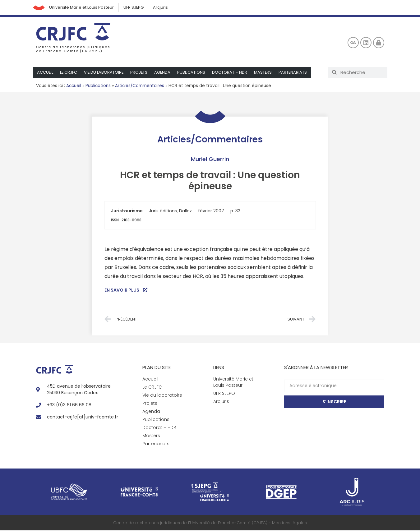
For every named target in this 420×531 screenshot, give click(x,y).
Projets (140, 73)
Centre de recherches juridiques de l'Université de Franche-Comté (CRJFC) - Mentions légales (210, 523)
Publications (193, 73)
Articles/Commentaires (140, 86)
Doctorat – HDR (231, 73)
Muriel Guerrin (210, 159)
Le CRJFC (69, 73)
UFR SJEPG (135, 8)
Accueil (45, 73)
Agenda (164, 73)
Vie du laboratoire (105, 73)
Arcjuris (162, 8)
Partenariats (295, 73)
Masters (265, 73)
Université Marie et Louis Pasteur (82, 8)
